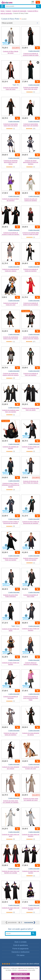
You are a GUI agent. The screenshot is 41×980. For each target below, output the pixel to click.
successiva (30, 923)
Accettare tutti (21, 974)
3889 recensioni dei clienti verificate (28, 964)
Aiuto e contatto (21, 942)
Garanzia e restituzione (21, 952)
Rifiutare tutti (20, 978)
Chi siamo (21, 955)
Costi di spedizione (21, 945)
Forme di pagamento (21, 949)
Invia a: (33, 2)
